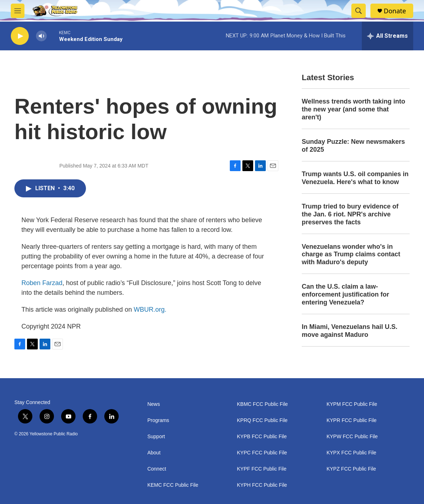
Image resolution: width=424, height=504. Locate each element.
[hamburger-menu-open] (18, 11)
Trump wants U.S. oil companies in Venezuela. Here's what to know (355, 178)
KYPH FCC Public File (262, 485)
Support (156, 437)
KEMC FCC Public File (173, 485)
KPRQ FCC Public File (262, 420)
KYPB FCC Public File (262, 437)
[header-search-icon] (359, 11)
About (154, 453)
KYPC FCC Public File (262, 453)
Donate (395, 11)
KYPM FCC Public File (352, 404)
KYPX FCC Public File (351, 453)
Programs (158, 420)
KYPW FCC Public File (352, 437)
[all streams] (387, 36)
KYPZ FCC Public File (351, 469)
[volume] (41, 36)
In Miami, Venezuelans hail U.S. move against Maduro (350, 331)
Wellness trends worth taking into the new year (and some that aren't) (354, 109)
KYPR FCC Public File (352, 420)
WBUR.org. (150, 310)
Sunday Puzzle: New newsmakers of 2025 (353, 146)
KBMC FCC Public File (263, 404)
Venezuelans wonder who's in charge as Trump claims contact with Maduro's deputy (351, 255)
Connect (157, 469)
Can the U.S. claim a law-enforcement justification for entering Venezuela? (345, 294)
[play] (20, 36)
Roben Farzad (42, 283)
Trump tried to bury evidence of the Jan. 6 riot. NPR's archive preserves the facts (350, 214)
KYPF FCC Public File (262, 469)
